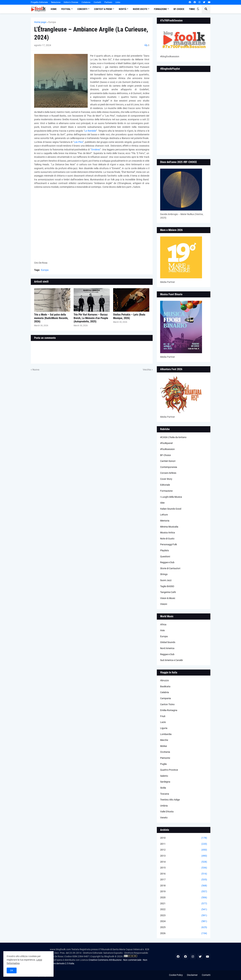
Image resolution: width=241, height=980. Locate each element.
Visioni (164, 604)
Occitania (165, 752)
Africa (163, 624)
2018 (184, 886)
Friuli (163, 716)
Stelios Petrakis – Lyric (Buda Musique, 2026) (129, 316)
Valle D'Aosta (167, 812)
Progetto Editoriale (39, 2)
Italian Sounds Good (171, 509)
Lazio (163, 722)
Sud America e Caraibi (171, 660)
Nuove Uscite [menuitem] (140, 9)
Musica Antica (168, 533)
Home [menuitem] (54, 9)
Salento (164, 776)
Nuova (36, 370)
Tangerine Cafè (168, 592)
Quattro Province (169, 770)
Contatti (97, 2)
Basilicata (165, 686)
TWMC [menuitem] (192, 9)
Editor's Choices (71, 2)
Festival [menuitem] (66, 9)
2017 (184, 880)
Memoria (165, 521)
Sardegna (165, 782)
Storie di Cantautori (170, 568)
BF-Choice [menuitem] (179, 9)
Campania (166, 698)
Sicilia (163, 788)
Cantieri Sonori (168, 461)
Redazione (56, 2)
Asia (162, 630)
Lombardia (166, 734)
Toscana (165, 794)
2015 (184, 868)
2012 (184, 850)
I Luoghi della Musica (171, 497)
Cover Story (166, 479)
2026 (184, 933)
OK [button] (12, 970)
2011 (184, 844)
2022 (184, 909)
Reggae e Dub (167, 562)
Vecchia (147, 370)
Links (118, 2)
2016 (184, 874)
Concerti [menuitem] (82, 9)
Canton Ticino (167, 704)
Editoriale (165, 485)
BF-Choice (165, 455)
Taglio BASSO (167, 586)
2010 (184, 838)
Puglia (163, 764)
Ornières (96, 150)
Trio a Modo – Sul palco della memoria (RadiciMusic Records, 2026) (51, 318)
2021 (184, 904)
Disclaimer (192, 975)
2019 (184, 892)
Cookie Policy (176, 975)
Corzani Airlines (168, 473)
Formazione (166, 491)
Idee (162, 503)
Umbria (164, 806)
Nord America (167, 648)
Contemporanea (169, 467)
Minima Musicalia (169, 527)
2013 (184, 856)
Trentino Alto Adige (170, 800)
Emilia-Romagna (169, 710)
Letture (164, 515)
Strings (164, 574)
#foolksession (167, 449)
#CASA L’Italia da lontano (173, 437)
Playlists (165, 550)
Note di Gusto (167, 539)
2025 (184, 927)
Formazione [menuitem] (160, 9)
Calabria (165, 692)
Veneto (164, 818)
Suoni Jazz (166, 580)
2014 (184, 862)
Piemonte (165, 758)
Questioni (165, 556)
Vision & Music (168, 598)
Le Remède (90, 131)
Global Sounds (168, 642)
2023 (184, 916)
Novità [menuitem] (123, 9)
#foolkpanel (166, 443)
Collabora (86, 2)
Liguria (164, 728)
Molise (164, 746)
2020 (184, 898)
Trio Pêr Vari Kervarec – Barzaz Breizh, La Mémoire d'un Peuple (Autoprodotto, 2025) (91, 318)
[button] (198, 9)
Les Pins (78, 142)
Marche (164, 740)
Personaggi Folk (169, 544)
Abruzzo (165, 680)
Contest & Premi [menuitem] (103, 9)
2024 (184, 921)
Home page (40, 22)
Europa (52, 22)
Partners (108, 2)
